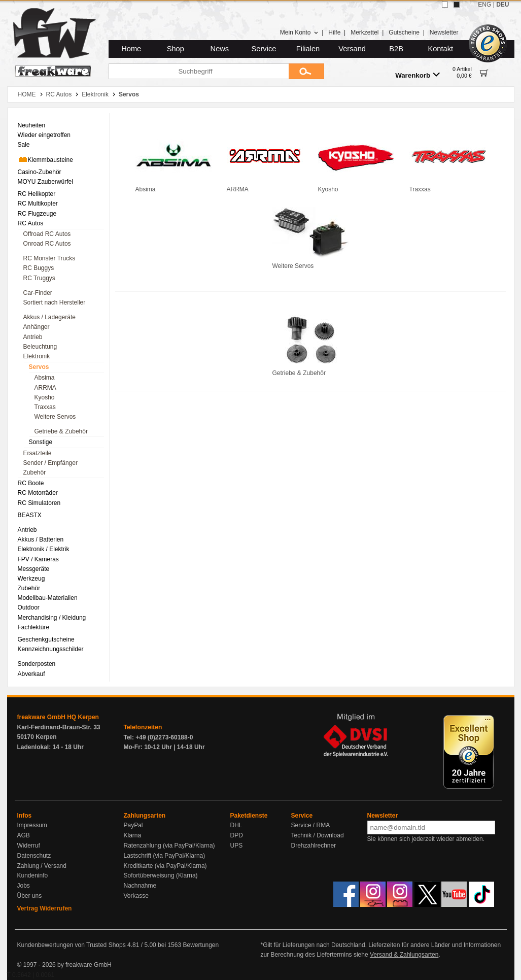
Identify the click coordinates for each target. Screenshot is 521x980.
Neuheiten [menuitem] (32, 125)
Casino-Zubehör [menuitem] (40, 172)
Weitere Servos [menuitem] (55, 417)
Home (131, 49)
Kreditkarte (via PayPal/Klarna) (165, 866)
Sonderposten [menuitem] (37, 664)
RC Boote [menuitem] (31, 483)
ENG (484, 5)
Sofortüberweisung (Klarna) (161, 875)
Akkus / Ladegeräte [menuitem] (49, 317)
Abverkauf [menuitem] (31, 674)
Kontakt (440, 49)
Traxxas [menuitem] (45, 407)
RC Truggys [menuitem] (39, 278)
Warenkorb (418, 75)
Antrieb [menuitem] (33, 337)
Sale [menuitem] (24, 145)
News (220, 49)
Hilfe (334, 32)
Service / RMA (311, 825)
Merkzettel (364, 32)
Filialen (308, 49)
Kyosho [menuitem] (45, 397)
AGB (24, 835)
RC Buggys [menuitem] (39, 268)
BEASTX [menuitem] (30, 515)
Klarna (133, 835)
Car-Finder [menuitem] (38, 293)
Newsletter (444, 32)
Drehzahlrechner (314, 846)
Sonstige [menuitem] (41, 442)
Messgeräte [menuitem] (34, 569)
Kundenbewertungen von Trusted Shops (72, 945)
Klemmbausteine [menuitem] (45, 159)
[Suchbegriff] (199, 71)
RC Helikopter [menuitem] (37, 194)
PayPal (133, 825)
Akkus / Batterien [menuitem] (41, 539)
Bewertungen (201, 945)
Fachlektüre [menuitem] (34, 627)
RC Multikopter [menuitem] (38, 204)
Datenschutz (34, 856)
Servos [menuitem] (39, 367)
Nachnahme (140, 886)
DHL (236, 825)
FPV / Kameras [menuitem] (38, 559)
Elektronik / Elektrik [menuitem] (44, 549)
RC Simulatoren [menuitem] (39, 503)
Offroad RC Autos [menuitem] (47, 234)
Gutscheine (404, 32)
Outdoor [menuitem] (29, 607)
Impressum (32, 825)
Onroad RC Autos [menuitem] (47, 244)
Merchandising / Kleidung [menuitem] (52, 618)
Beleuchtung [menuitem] (40, 347)
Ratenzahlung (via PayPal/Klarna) (169, 846)
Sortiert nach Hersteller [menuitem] (55, 302)
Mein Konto (299, 32)
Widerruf (29, 846)
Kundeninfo (33, 875)
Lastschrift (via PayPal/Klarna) (165, 856)
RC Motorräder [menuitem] (38, 493)
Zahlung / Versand (42, 866)
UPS (237, 846)
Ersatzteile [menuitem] (38, 453)
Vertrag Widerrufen (45, 908)
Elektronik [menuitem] (37, 356)
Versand (352, 49)
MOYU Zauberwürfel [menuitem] (45, 182)
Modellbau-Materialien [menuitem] (48, 598)
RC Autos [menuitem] (31, 223)
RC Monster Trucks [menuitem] (49, 258)
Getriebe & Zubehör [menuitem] (61, 431)
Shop (176, 49)
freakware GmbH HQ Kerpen (58, 717)
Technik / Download (318, 835)
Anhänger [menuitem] (37, 327)
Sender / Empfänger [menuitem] (50, 463)
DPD (237, 835)
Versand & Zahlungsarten (404, 955)
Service (264, 49)
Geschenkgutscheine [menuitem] (46, 639)
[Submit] (306, 71)
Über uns (30, 896)
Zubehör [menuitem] (35, 472)
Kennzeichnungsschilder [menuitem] (51, 649)
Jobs (24, 886)
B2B (396, 49)
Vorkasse (136, 896)
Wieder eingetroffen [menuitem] (44, 135)
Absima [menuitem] (45, 378)
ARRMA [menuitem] (45, 388)
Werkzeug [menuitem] (31, 579)
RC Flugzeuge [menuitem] (37, 214)
